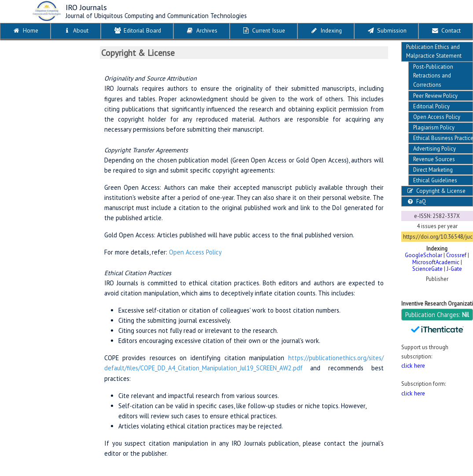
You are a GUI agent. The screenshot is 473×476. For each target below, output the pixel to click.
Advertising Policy (434, 149)
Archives (202, 30)
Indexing (326, 30)
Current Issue (263, 30)
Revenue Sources (434, 159)
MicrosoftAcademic (436, 262)
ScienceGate (427, 269)
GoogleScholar (423, 255)
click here (413, 365)
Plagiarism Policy (434, 127)
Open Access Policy (437, 117)
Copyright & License (436, 191)
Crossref (456, 255)
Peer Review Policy (435, 96)
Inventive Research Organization (437, 304)
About (75, 30)
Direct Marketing (433, 170)
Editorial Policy (431, 106)
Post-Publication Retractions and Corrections (433, 76)
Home (25, 30)
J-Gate (454, 269)
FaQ (416, 201)
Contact (446, 30)
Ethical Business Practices (443, 138)
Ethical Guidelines (435, 180)
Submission (387, 30)
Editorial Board (137, 30)
